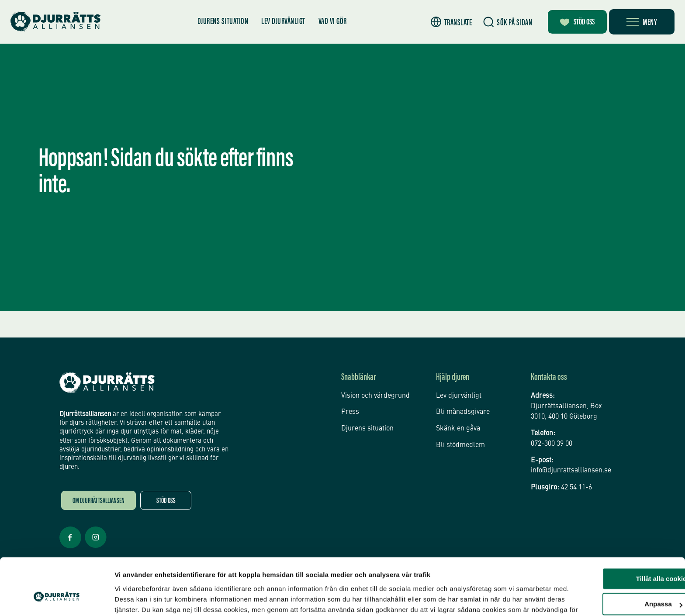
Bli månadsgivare (463, 411)
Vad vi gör (330, 22)
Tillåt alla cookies (612, 533)
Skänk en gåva (458, 427)
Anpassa (612, 559)
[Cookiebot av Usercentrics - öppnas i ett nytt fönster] (57, 599)
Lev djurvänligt (282, 22)
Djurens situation (221, 22)
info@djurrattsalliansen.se (571, 471)
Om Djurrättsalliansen (99, 501)
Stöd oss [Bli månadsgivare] (575, 23)
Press (350, 411)
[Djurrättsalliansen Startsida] (107, 383)
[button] (445, 22)
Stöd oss (166, 501)
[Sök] (502, 22)
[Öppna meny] (642, 22)
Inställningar (134, 599)
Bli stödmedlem (460, 444)
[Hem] (57, 22)
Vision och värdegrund (375, 396)
